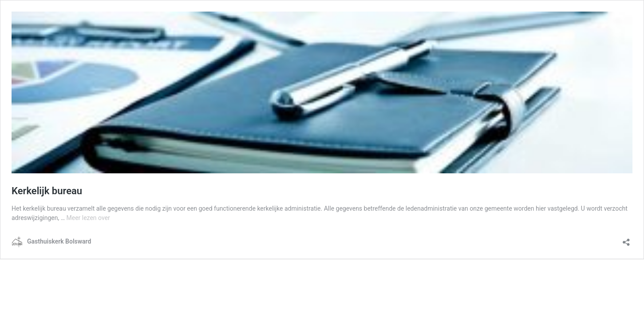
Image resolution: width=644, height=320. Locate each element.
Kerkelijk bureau (47, 191)
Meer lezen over (88, 218)
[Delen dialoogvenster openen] (626, 239)
